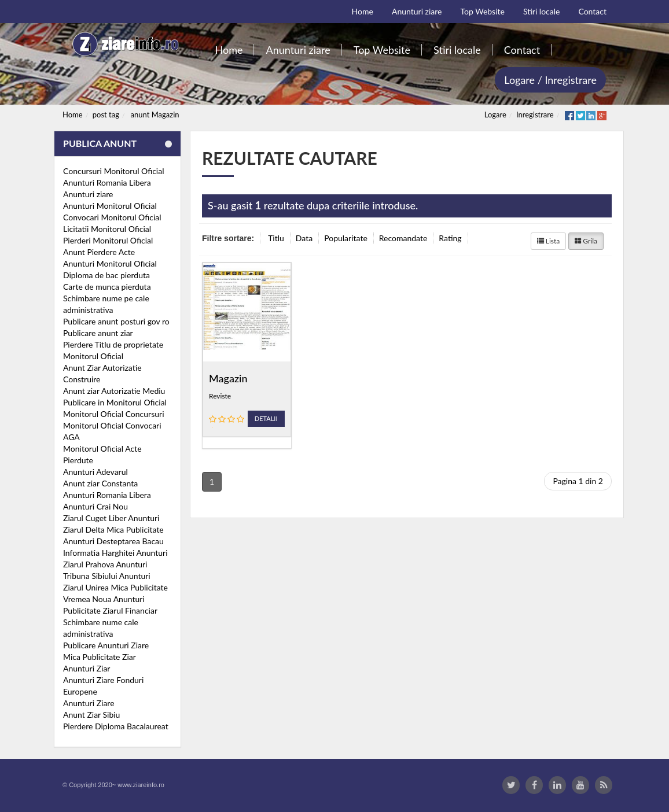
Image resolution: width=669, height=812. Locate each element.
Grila (586, 241)
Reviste (220, 396)
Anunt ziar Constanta (100, 483)
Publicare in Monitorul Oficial (115, 402)
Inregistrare (535, 115)
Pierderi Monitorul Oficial (108, 240)
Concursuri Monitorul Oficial (114, 171)
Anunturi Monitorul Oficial (110, 206)
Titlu (276, 238)
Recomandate (403, 238)
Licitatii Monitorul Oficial (107, 229)
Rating (450, 238)
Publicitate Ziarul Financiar (110, 610)
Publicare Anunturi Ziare (106, 645)
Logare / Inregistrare (550, 80)
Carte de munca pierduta (107, 287)
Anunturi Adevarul (95, 472)
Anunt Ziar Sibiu (91, 715)
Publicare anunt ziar (98, 333)
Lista (549, 241)
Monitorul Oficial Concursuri (114, 414)
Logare (495, 115)
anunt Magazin (155, 115)
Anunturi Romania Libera (107, 182)
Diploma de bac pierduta (106, 275)
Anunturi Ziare (89, 703)
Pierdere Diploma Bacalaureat (116, 726)
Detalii (266, 418)
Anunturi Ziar (87, 668)
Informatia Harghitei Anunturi (115, 553)
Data (304, 238)
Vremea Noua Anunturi (104, 599)
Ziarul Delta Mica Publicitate (113, 529)
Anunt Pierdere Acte (99, 252)
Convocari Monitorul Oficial (112, 217)
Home (73, 115)
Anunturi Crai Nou (95, 506)
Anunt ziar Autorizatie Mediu (114, 391)
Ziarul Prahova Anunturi (105, 564)
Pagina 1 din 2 (578, 481)
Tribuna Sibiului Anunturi (107, 576)
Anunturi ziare (88, 194)
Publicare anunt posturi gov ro (116, 321)
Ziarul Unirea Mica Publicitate (115, 587)
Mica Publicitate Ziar (100, 657)
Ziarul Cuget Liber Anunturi (111, 518)
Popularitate (346, 238)
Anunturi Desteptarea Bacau (113, 541)
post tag (106, 115)
